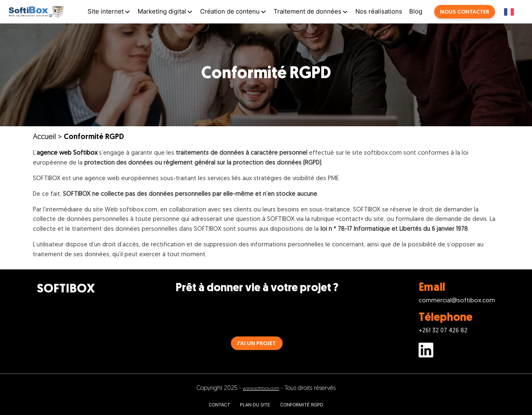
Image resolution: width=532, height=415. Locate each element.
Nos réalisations (379, 11)
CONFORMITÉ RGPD (302, 405)
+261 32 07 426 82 (443, 331)
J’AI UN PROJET (256, 344)
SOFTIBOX (66, 289)
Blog (416, 11)
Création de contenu (230, 11)
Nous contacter (465, 12)
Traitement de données (307, 11)
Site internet (106, 11)
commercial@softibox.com (457, 301)
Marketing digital (162, 11)
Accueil (44, 137)
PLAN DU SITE (255, 405)
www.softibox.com (261, 389)
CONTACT (219, 405)
